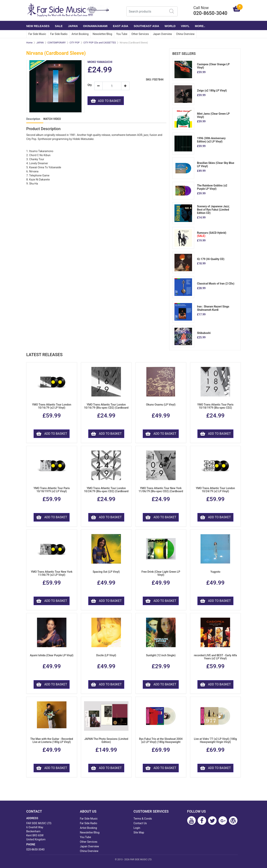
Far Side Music (37, 34)
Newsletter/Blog (102, 34)
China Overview (185, 34)
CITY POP (75, 43)
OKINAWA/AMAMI (95, 26)
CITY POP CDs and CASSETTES (100, 43)
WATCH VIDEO (52, 119)
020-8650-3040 (35, 849)
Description (33, 119)
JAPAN (73, 26)
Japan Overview (162, 34)
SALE (59, 26)
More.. (200, 26)
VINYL (185, 26)
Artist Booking (80, 34)
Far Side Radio (59, 34)
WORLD (170, 26)
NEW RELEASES (38, 26)
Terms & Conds (143, 819)
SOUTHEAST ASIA (146, 26)
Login (137, 828)
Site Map (139, 832)
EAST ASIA (120, 26)
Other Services (140, 34)
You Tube (122, 34)
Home (29, 43)
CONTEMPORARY (57, 43)
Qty (89, 85)
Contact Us (140, 823)
